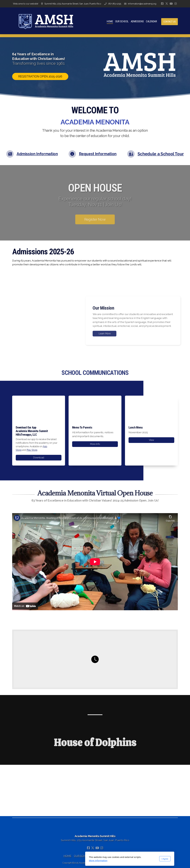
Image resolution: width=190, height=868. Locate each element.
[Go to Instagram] (176, 4)
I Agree (130, 859)
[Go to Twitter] (167, 4)
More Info (95, 444)
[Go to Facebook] (162, 4)
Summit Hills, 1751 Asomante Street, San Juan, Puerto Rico (73, 4)
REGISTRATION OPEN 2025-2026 (40, 76)
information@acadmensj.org (142, 4)
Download (39, 458)
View (151, 440)
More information (63, 860)
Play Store (32, 450)
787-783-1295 (115, 4)
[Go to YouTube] (171, 4)
